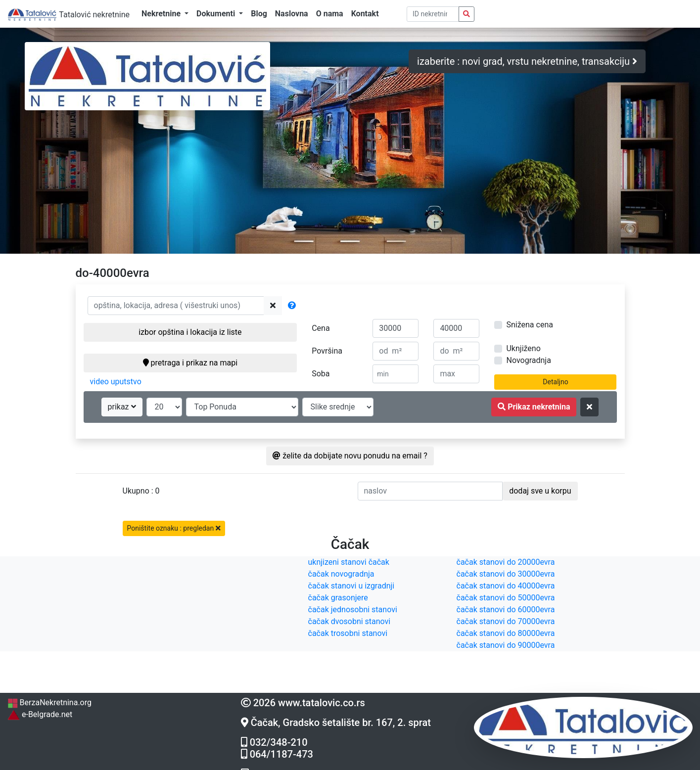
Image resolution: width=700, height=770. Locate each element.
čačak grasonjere (338, 598)
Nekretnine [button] (162, 14)
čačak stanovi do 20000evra (506, 562)
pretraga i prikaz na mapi (190, 363)
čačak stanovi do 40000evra (506, 586)
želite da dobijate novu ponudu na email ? (350, 456)
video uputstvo (116, 382)
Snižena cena (529, 325)
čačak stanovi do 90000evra (506, 645)
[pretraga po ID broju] (433, 14)
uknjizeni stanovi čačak (349, 562)
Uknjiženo (523, 348)
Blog (259, 14)
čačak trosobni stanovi (348, 633)
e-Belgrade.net (40, 714)
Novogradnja (528, 360)
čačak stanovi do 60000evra (506, 610)
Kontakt (365, 14)
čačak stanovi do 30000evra (506, 574)
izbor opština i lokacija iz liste (190, 332)
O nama (330, 14)
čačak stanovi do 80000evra (506, 633)
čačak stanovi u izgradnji (351, 586)
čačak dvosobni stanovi (350, 621)
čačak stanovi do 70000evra (506, 621)
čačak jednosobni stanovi (353, 610)
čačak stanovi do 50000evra (506, 598)
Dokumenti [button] (217, 14)
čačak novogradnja (341, 574)
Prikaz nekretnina (534, 407)
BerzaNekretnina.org (49, 702)
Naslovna (292, 14)
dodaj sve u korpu (540, 491)
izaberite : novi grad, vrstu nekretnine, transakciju (527, 61)
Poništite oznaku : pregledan (174, 528)
